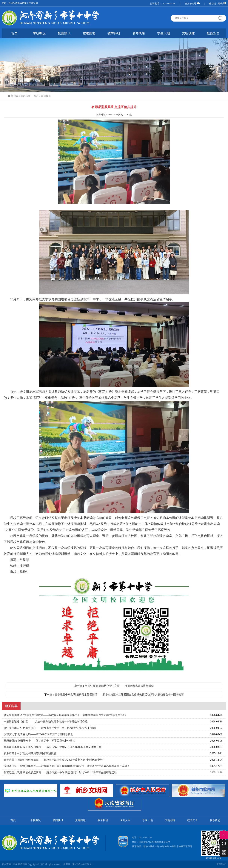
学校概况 (39, 33)
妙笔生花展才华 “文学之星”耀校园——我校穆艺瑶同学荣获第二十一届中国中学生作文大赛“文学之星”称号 (65, 715)
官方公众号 (192, 4)
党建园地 (89, 33)
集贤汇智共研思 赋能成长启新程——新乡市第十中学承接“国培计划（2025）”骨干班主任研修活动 (60, 773)
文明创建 (188, 33)
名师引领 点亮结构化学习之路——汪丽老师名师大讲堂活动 (119, 686)
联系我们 (215, 820)
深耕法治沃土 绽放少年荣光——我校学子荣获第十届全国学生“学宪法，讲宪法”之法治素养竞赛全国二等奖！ (67, 766)
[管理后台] (221, 864)
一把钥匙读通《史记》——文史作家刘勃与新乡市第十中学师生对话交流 (46, 722)
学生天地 (164, 33)
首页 (14, 33)
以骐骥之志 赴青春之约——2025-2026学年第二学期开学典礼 (38, 734)
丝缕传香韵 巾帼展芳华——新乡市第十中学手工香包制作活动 (39, 741)
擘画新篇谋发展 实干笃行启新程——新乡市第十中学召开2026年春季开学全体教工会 (53, 747)
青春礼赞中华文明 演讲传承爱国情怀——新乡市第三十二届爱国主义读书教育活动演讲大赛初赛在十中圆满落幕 (119, 695)
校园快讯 (64, 33)
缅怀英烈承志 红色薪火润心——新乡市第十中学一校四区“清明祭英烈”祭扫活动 (50, 728)
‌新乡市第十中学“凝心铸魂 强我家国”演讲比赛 (30, 753)
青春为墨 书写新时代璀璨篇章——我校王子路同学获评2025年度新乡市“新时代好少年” (54, 760)
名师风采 (139, 33)
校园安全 (213, 33)
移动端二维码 (218, 4)
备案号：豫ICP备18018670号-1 (78, 864)
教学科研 (114, 33)
